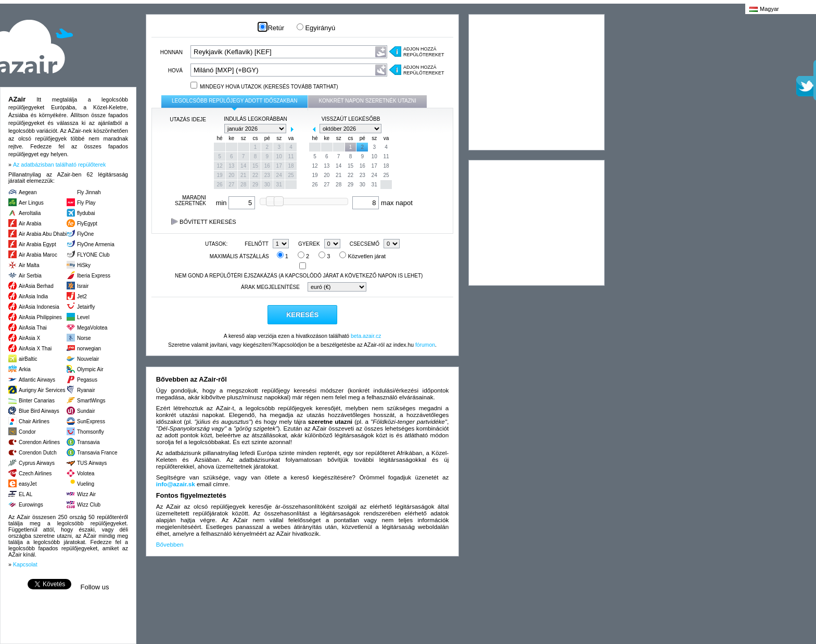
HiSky (84, 265)
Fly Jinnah (89, 192)
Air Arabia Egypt (37, 244)
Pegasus (87, 380)
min (236, 203)
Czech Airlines (35, 473)
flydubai (86, 213)
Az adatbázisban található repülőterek (59, 165)
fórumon (425, 345)
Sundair (86, 411)
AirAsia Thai (33, 328)
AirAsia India (33, 296)
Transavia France (97, 453)
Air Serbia (30, 276)
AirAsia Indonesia (39, 307)
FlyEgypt (87, 224)
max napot (382, 203)
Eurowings (31, 505)
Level (83, 317)
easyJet (28, 484)
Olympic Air (90, 369)
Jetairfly (86, 307)
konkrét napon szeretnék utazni (367, 101)
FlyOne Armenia (96, 244)
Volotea (86, 473)
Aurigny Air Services (42, 390)
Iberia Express (94, 276)
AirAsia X (29, 338)
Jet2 (82, 296)
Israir (83, 286)
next (292, 129)
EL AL (25, 494)
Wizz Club (89, 505)
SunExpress (91, 421)
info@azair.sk (176, 484)
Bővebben (170, 544)
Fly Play (86, 203)
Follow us (95, 587)
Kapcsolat (25, 564)
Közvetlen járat (362, 256)
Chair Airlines (34, 421)
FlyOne (85, 234)
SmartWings (91, 401)
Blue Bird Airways (39, 411)
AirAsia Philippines (40, 317)
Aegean (28, 192)
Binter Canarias (37, 401)
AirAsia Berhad (36, 286)
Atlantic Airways (37, 380)
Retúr (272, 28)
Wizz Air (86, 494)
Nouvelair (88, 359)
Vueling (86, 484)
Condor (27, 432)
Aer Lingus (31, 203)
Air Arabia (30, 224)
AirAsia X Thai (35, 349)
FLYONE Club (93, 255)
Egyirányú (316, 28)
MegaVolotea (92, 328)
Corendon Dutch (38, 453)
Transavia (88, 442)
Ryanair (86, 390)
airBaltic (28, 359)
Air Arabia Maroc (38, 255)
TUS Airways (92, 463)
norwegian (89, 349)
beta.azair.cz (366, 336)
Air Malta (29, 265)
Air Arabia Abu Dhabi (43, 234)
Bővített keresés (204, 222)
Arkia (25, 369)
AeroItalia (30, 213)
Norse (84, 338)
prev (219, 129)
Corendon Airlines (39, 442)
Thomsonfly (91, 432)
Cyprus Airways (37, 463)
